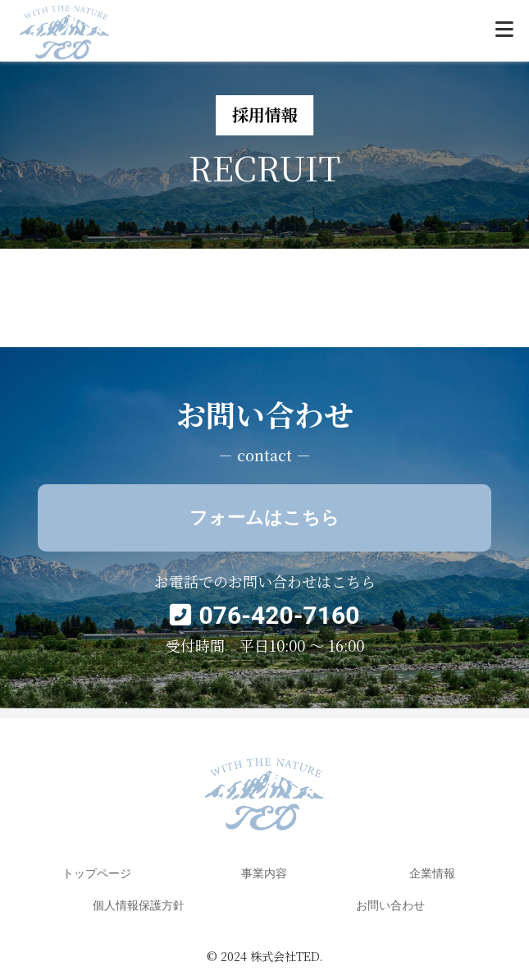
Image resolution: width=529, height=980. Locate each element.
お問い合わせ (390, 905)
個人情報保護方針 (139, 905)
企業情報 (432, 873)
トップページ (97, 873)
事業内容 (264, 873)
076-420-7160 (280, 615)
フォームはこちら (264, 517)
